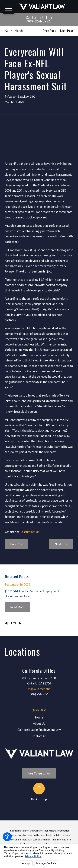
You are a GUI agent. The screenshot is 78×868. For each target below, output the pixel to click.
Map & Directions (39, 689)
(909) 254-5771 (39, 694)
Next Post (61, 544)
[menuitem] (39, 717)
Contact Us (39, 736)
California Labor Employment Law (39, 730)
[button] (7, 837)
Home (39, 717)
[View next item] (20, 623)
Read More (17, 607)
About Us (39, 724)
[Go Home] (8, 31)
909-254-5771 (39, 21)
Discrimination (30, 532)
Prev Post (17, 544)
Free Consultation (39, 773)
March (19, 31)
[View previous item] (6, 623)
